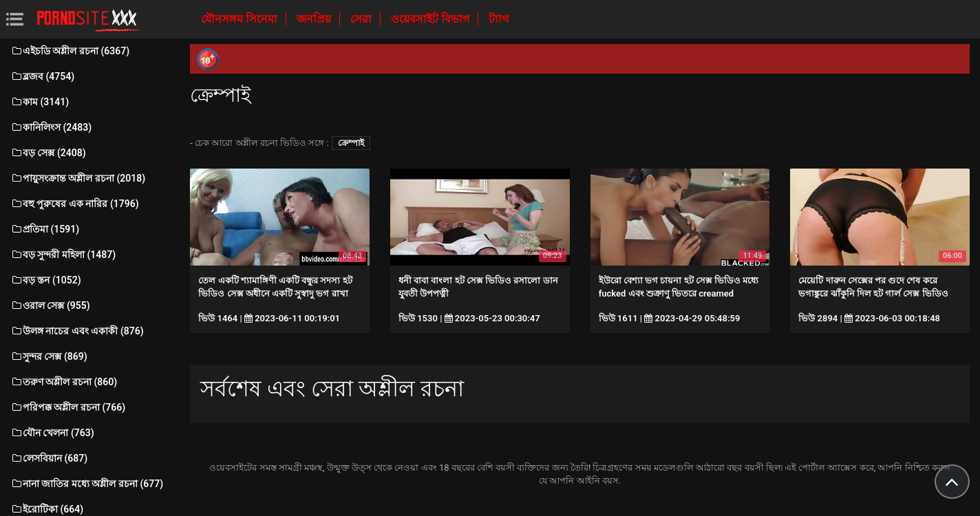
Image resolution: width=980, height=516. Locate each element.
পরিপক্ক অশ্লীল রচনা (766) (68, 407)
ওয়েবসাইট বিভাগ (432, 19)
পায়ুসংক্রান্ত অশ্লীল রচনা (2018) (78, 178)
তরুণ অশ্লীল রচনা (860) (64, 382)
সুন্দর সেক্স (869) (49, 356)
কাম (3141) (40, 102)
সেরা (362, 19)
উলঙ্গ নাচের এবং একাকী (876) (77, 331)
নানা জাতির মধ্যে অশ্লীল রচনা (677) (87, 484)
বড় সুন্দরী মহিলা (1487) (63, 255)
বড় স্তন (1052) (46, 280)
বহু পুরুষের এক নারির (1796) (75, 204)
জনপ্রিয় (315, 19)
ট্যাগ (499, 19)
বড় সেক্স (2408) (48, 153)
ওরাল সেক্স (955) (50, 305)
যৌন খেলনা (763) (52, 433)
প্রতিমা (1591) (45, 229)
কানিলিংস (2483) (51, 127)
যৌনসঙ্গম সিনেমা (241, 19)
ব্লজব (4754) (42, 76)
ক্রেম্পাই (351, 143)
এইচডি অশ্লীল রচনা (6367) (70, 51)
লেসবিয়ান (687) (49, 458)
